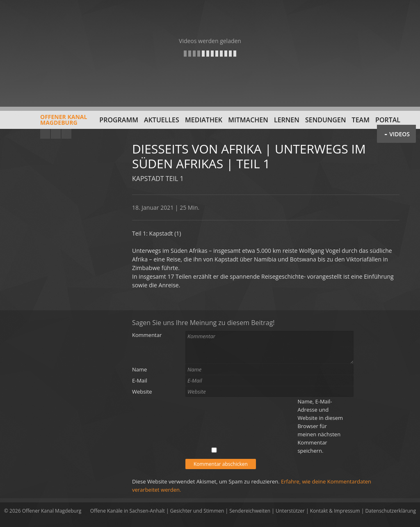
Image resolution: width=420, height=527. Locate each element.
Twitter (66, 134)
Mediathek (204, 120)
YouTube (45, 134)
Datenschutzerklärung (390, 511)
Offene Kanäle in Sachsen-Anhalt (128, 511)
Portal (388, 120)
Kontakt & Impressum (335, 511)
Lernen (287, 120)
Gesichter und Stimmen (197, 511)
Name (139, 369)
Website (142, 392)
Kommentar (147, 335)
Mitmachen (248, 120)
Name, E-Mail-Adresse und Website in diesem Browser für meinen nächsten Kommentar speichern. (320, 426)
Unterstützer (290, 511)
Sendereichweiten (250, 511)
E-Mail (140, 380)
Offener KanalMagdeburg (46, 123)
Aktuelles (162, 120)
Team (361, 120)
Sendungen (325, 120)
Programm (119, 120)
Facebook (56, 134)
